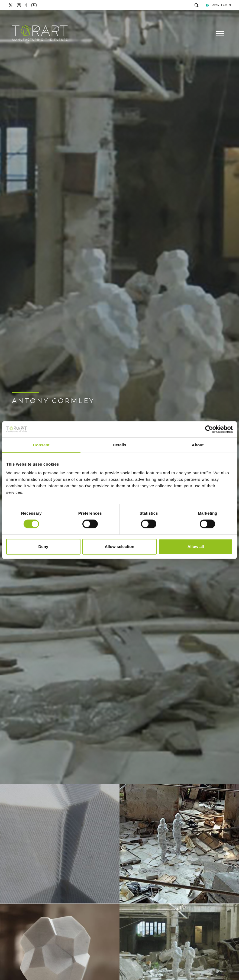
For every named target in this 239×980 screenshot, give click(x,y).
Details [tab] (119, 445)
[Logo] (40, 33)
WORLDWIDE (219, 5)
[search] (197, 6)
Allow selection (119, 547)
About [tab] (198, 445)
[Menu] (219, 34)
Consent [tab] (41, 445)
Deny (43, 547)
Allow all (196, 547)
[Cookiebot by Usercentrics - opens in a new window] (209, 429)
